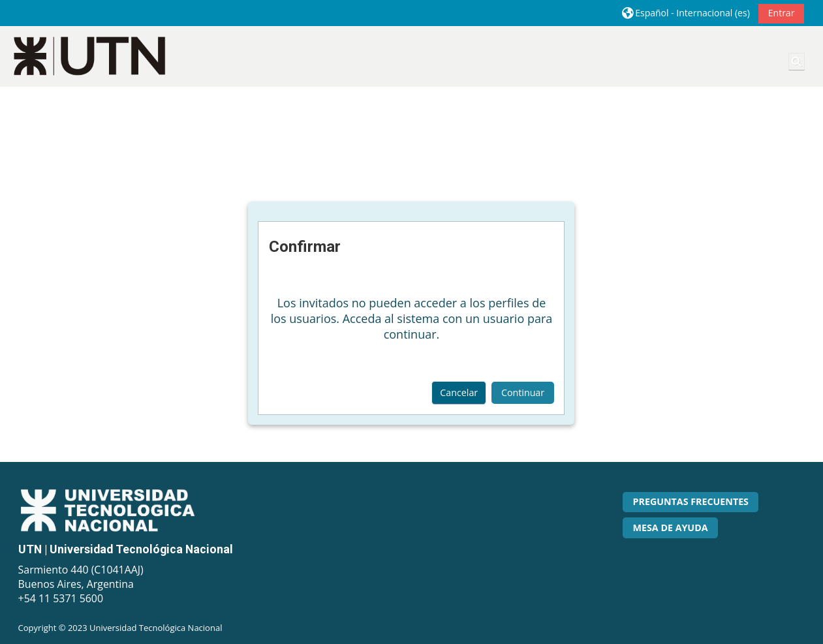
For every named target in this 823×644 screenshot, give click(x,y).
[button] (686, 13)
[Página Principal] (90, 56)
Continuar (523, 392)
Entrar (782, 13)
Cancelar (459, 392)
